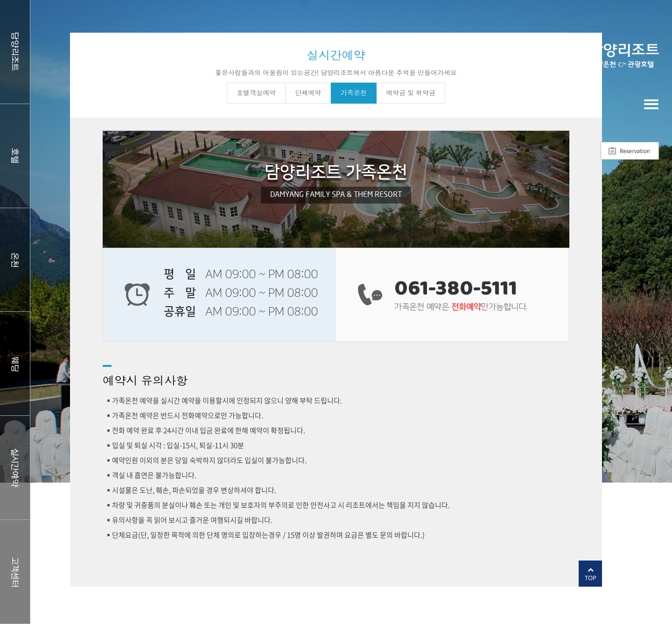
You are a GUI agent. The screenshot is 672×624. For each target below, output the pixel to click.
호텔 (15, 156)
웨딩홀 (15, 364)
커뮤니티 (15, 572)
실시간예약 (15, 468)
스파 (15, 260)
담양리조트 (15, 52)
